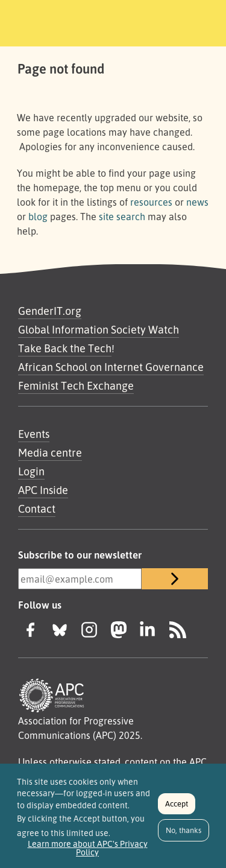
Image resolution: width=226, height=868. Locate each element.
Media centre (50, 452)
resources (151, 202)
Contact (37, 508)
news (197, 202)
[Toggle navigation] (200, 21)
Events (34, 434)
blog (38, 217)
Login (31, 471)
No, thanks (184, 836)
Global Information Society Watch (99, 329)
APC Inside (43, 490)
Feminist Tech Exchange (76, 385)
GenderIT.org (50, 311)
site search (122, 217)
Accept (177, 809)
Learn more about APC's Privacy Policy (88, 854)
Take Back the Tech (65, 348)
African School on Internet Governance (111, 367)
